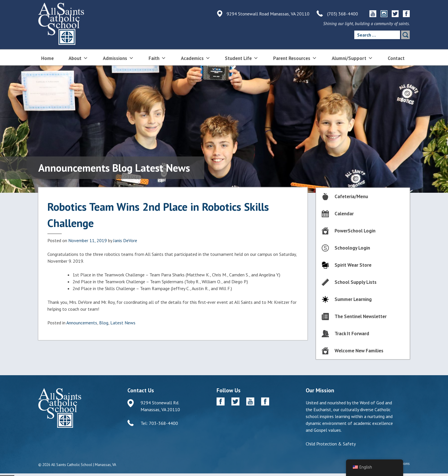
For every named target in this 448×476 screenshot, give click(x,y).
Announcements (82, 323)
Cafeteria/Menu (351, 196)
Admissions (118, 58)
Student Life (242, 58)
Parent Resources (295, 58)
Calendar (344, 214)
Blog (104, 323)
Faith (157, 58)
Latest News (123, 323)
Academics (196, 58)
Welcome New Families (359, 351)
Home (47, 58)
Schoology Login (352, 248)
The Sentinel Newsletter (361, 316)
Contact (396, 58)
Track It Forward (352, 334)
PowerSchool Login (355, 231)
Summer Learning (353, 299)
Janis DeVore (125, 240)
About (78, 58)
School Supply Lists (356, 282)
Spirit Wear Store (353, 265)
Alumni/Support (352, 58)
